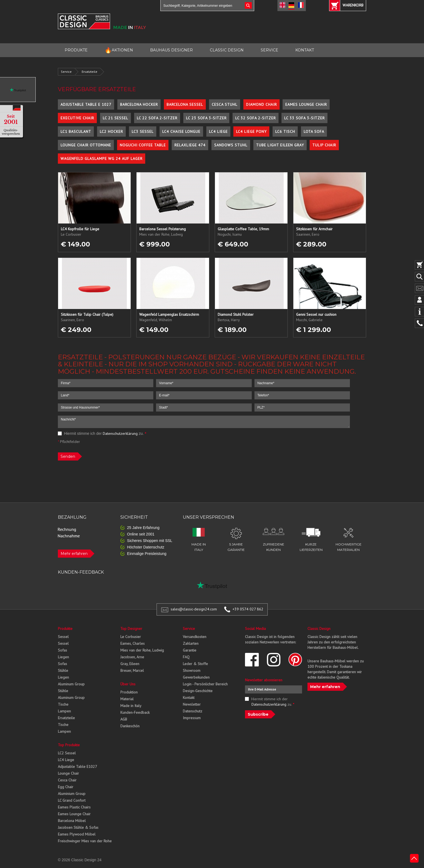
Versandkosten (195, 637)
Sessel (63, 637)
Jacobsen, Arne (132, 657)
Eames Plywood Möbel (77, 834)
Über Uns (128, 684)
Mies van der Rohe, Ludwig (142, 650)
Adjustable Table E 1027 (86, 104)
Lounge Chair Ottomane (86, 145)
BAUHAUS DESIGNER (171, 50)
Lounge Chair (68, 773)
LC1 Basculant (76, 131)
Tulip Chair (324, 145)
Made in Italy (131, 706)
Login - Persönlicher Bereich (205, 684)
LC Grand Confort (72, 800)
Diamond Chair (261, 104)
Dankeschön (130, 726)
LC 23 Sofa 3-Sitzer (206, 118)
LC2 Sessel (67, 753)
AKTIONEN (119, 50)
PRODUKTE (76, 50)
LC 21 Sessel (115, 118)
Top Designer (131, 629)
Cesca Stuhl (225, 104)
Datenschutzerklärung (120, 433)
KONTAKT (305, 50)
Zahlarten (191, 643)
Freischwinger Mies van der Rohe (85, 841)
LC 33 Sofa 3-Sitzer (304, 118)
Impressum (192, 718)
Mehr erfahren (74, 554)
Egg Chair (66, 787)
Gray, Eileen (130, 664)
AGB (124, 719)
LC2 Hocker (111, 131)
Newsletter (192, 704)
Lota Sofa (314, 131)
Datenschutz (193, 711)
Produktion (129, 692)
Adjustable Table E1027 (77, 767)
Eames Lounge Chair (306, 104)
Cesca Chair (67, 780)
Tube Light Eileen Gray (280, 145)
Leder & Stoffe (195, 664)
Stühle (63, 670)
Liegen (63, 657)
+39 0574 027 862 (248, 609)
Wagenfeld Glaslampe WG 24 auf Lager (102, 159)
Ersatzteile (90, 72)
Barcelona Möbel (72, 821)
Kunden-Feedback (135, 712)
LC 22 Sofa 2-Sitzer (157, 118)
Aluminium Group (72, 794)
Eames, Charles (132, 643)
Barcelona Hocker (139, 104)
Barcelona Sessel (185, 104)
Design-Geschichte (198, 691)
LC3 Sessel (143, 131)
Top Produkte (69, 745)
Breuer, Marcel (132, 670)
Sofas (62, 650)
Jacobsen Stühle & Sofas (78, 827)
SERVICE (269, 50)
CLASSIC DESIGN (227, 50)
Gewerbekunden (196, 677)
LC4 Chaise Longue (181, 131)
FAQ (186, 657)
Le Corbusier (131, 637)
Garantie (190, 650)
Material (127, 699)
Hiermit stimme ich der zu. (102, 433)
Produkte (65, 629)
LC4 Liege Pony (251, 131)
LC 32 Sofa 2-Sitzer (256, 118)
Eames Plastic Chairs (74, 807)
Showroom (192, 670)
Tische (63, 704)
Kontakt (189, 698)
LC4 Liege (218, 131)
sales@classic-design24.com (194, 609)
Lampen (64, 711)
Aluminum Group (71, 684)
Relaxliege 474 (190, 145)
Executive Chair (77, 118)
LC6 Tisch (285, 131)
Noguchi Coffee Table (143, 145)
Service (66, 72)
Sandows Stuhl (231, 145)
